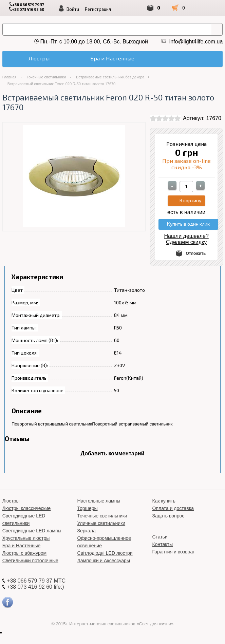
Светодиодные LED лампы (32, 537)
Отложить (196, 260)
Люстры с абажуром (25, 560)
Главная (10, 83)
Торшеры (88, 515)
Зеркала (87, 537)
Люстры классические (27, 515)
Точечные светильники (46, 83)
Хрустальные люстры (26, 545)
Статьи (160, 543)
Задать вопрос (168, 522)
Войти (73, 9)
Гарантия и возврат (174, 558)
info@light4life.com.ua (196, 42)
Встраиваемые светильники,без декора (110, 83)
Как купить (164, 507)
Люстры (11, 507)
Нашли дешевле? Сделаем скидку (186, 245)
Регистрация (98, 9)
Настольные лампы (99, 507)
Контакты (163, 551)
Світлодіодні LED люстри (105, 560)
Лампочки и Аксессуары (104, 567)
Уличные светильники (101, 530)
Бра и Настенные (22, 552)
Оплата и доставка (173, 515)
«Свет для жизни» (155, 630)
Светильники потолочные (30, 567)
